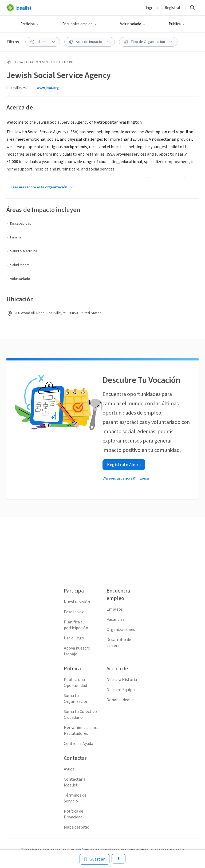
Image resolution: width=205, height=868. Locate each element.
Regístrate (174, 8)
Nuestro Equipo (121, 690)
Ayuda (69, 769)
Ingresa (152, 8)
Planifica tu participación (76, 625)
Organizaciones (121, 630)
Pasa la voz (74, 612)
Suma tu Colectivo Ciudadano (80, 715)
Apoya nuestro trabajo (77, 651)
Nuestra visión (77, 602)
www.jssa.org (48, 88)
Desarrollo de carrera (119, 643)
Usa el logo (74, 638)
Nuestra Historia (122, 680)
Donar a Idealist (121, 700)
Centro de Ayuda (78, 744)
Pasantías (115, 619)
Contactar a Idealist (75, 782)
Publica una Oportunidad (75, 683)
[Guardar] (94, 859)
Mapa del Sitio (77, 827)
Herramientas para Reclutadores (81, 731)
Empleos (115, 609)
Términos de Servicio (75, 798)
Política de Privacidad (74, 814)
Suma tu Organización (76, 699)
